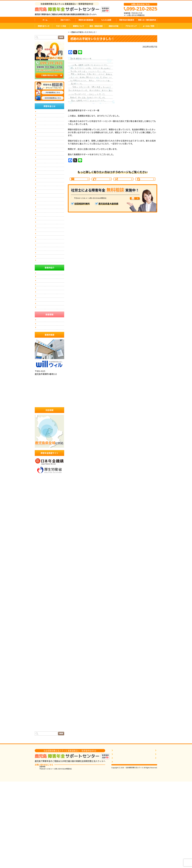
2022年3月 (39, 700)
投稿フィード (41, 808)
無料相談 (40, 224)
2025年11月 (40, 574)
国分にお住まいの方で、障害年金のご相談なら (50, 265)
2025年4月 (39, 594)
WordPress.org (41, 814)
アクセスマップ (131, 26)
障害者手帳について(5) (45, 145)
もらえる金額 (106, 20)
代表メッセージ (42, 117)
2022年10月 (40, 679)
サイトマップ (42, 214)
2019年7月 (39, 779)
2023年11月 (40, 641)
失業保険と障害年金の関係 (46, 162)
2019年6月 (39, 782)
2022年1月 (39, 706)
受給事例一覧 (42, 399)
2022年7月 (39, 688)
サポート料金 (61, 26)
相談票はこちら (134, 850)
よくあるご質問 (148, 26)
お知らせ (39, 797)
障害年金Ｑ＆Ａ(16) (44, 131)
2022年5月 (39, 694)
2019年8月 (39, 776)
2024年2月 (39, 632)
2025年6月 (39, 588)
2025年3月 (39, 597)
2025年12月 (40, 571)
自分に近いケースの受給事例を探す (126, 838)
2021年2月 (39, 738)
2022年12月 (40, 673)
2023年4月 (39, 662)
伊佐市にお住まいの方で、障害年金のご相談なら (50, 306)
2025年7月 (39, 585)
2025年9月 (39, 580)
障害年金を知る (119, 835)
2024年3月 (39, 629)
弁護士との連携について (45, 190)
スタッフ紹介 (42, 121)
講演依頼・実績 (42, 200)
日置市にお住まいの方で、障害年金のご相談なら (50, 285)
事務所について (79, 26)
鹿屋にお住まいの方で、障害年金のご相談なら (50, 237)
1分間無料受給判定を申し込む (125, 842)
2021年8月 (39, 720)
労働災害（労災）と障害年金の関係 (49, 157)
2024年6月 (39, 621)
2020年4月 (39, 759)
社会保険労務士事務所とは (46, 366)
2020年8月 (39, 753)
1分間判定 (147, 182)
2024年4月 (39, 626)
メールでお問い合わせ (126, 206)
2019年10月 (40, 770)
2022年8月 (39, 685)
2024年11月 (40, 609)
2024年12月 (40, 606)
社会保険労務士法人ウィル (49, 446)
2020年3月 (39, 761)
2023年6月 (39, 656)
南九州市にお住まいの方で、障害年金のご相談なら (50, 272)
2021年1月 (39, 741)
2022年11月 (40, 676)
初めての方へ (65, 20)
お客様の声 (41, 176)
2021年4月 (39, 732)
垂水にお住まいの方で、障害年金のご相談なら (50, 313)
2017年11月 (40, 794)
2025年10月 (40, 577)
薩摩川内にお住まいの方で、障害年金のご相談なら (50, 251)
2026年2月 (39, 565)
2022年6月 (39, 691)
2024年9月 (39, 615)
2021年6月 (39, 726)
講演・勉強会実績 (96, 26)
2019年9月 (39, 773)
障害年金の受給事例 (127, 20)
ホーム (45, 20)
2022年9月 (39, 682)
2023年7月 (39, 653)
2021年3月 (39, 735)
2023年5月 (39, 659)
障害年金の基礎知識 (86, 20)
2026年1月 (39, 568)
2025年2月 (39, 600)
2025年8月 (39, 582)
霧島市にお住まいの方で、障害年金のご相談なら (50, 244)
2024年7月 (39, 618)
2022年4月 (39, 697)
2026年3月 (39, 562)
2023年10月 (40, 644)
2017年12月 (40, 791)
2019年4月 (39, 785)
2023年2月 (39, 668)
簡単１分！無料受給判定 (147, 20)
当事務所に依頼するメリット (47, 361)
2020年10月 (40, 750)
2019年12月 (40, 764)
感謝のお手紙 (114, 26)
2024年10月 (40, 612)
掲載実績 (40, 205)
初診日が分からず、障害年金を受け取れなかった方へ (50, 151)
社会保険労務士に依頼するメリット (49, 371)
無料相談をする (119, 846)
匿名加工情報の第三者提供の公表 (48, 324)
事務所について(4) (43, 167)
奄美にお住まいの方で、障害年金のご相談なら (50, 279)
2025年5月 (39, 591)
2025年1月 (39, 603)
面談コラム (40, 803)
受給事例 (125, 182)
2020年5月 (39, 756)
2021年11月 (40, 712)
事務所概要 (152, 835)
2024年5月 (39, 624)
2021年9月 (39, 717)
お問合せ (40, 210)
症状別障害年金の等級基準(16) (48, 141)
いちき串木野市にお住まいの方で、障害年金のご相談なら (50, 299)
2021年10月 (40, 715)
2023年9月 (39, 647)
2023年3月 (39, 665)
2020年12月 (40, 744)
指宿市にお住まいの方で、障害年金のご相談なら (50, 292)
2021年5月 (39, 729)
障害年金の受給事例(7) (45, 136)
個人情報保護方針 (43, 329)
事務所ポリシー (42, 219)
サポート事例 (42, 171)
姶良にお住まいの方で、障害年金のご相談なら (50, 258)
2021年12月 (40, 709)
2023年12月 (40, 638)
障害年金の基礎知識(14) (45, 126)
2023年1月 (39, 671)
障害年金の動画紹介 (44, 186)
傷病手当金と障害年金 (45, 319)
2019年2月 (39, 788)
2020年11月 (40, 747)
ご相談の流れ (103, 182)
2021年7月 (39, 723)
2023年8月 (39, 650)
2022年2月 (39, 703)
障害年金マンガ (44, 26)
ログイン (39, 806)
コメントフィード (43, 811)
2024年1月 (39, 635)
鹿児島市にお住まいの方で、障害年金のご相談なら (50, 230)
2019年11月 (40, 767)
